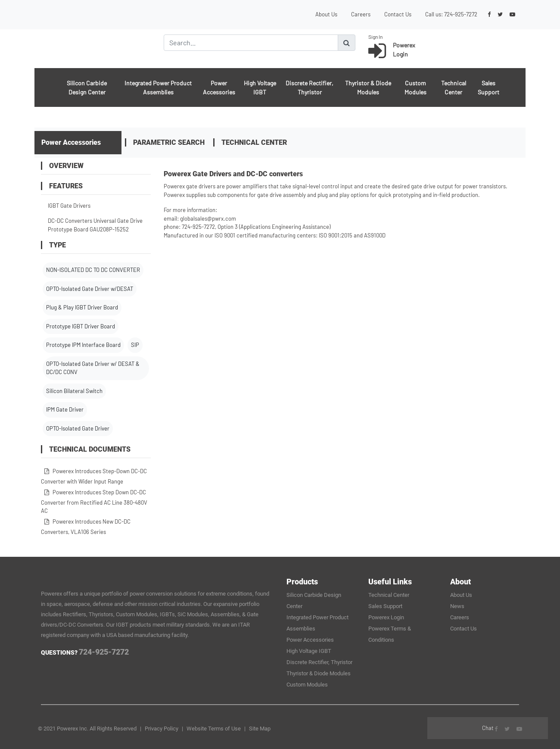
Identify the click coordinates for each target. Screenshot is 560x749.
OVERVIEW (62, 166)
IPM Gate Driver (65, 409)
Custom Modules (415, 87)
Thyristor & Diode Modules (368, 87)
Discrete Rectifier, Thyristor (310, 87)
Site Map (260, 729)
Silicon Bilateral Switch (74, 391)
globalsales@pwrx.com (208, 218)
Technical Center (454, 87)
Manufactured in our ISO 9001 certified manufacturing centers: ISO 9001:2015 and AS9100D (275, 235)
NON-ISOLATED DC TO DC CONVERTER (93, 270)
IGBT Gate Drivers (69, 206)
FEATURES (62, 186)
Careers (361, 14)
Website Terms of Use (214, 729)
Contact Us (398, 14)
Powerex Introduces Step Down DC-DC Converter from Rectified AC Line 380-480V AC (94, 502)
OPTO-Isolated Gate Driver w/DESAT (90, 289)
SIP (135, 345)
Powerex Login (386, 617)
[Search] (251, 43)
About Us (326, 14)
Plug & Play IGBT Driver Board (82, 307)
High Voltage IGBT (260, 87)
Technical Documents (86, 449)
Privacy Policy (162, 729)
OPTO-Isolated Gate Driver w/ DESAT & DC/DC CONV (93, 368)
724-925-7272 (461, 14)
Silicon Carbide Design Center (87, 87)
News (457, 606)
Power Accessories (219, 87)
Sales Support (488, 87)
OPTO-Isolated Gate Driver (78, 428)
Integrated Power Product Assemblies (158, 87)
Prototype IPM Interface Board (83, 345)
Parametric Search (169, 142)
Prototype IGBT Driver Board (81, 326)
